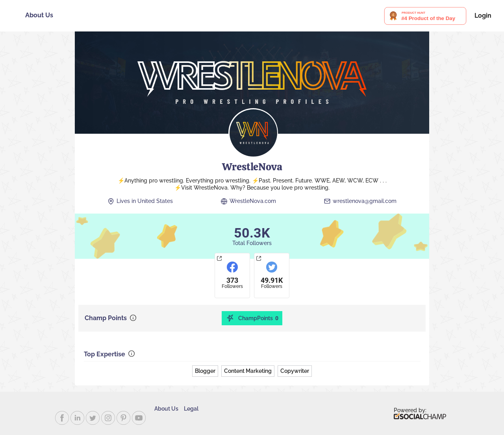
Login (483, 16)
